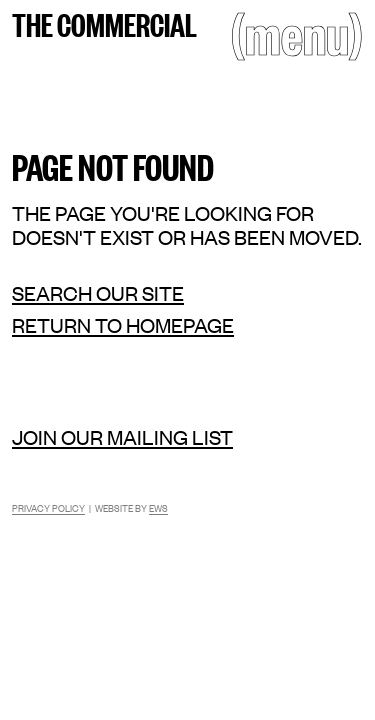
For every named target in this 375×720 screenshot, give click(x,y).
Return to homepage (123, 325)
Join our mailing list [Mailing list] (122, 436)
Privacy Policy (48, 507)
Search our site (98, 293)
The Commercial (104, 23)
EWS (158, 507)
